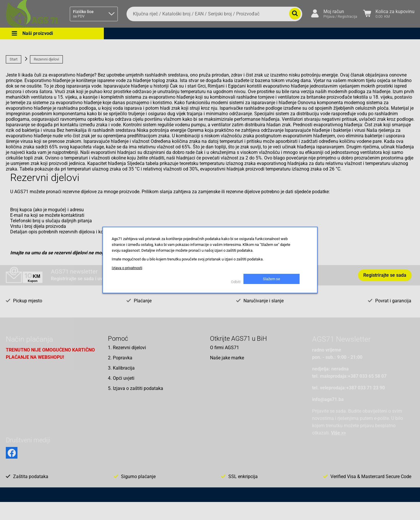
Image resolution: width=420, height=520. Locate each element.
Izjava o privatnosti (127, 268)
